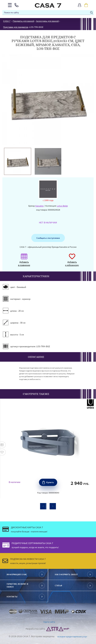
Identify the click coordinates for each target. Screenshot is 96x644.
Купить (50, 482)
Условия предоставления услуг (72, 637)
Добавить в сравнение (24, 262)
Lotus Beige (62, 206)
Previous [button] (43, 506)
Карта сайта (49, 622)
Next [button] (53, 506)
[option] (18, 161)
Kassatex (39, 206)
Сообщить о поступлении (48, 238)
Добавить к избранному (72, 262)
